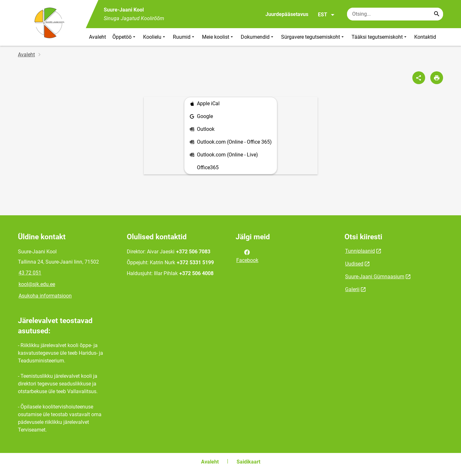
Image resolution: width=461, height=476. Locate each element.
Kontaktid (425, 37)
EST (326, 15)
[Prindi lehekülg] (437, 78)
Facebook (247, 256)
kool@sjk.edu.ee (37, 284)
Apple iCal (205, 104)
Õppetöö (125, 37)
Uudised (354, 264)
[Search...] (437, 14)
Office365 (208, 167)
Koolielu (155, 37)
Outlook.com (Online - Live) (224, 155)
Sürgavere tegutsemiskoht (313, 37)
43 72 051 (30, 273)
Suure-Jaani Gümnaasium (375, 277)
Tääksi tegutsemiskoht (380, 37)
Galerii (352, 289)
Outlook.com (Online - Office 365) (231, 142)
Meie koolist (218, 37)
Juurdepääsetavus (287, 14)
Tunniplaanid (360, 251)
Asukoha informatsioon (45, 296)
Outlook (202, 129)
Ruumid (184, 37)
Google (201, 117)
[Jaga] (419, 78)
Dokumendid (258, 37)
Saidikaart (248, 462)
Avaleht (97, 37)
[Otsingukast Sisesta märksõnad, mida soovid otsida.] (395, 14)
